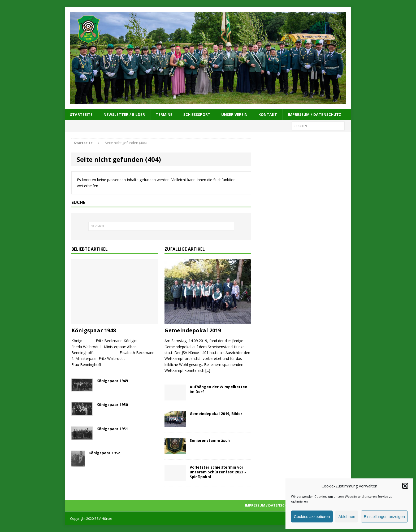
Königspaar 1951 (112, 429)
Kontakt (268, 114)
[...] (208, 370)
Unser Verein (234, 114)
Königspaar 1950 (112, 405)
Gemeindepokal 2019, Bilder (216, 414)
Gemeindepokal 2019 (193, 330)
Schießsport (197, 114)
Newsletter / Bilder (124, 114)
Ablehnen (347, 516)
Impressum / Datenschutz (315, 114)
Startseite (81, 114)
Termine (164, 114)
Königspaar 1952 (104, 453)
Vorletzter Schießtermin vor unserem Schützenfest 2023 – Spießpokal (218, 472)
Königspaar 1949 (112, 381)
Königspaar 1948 (94, 330)
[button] (405, 486)
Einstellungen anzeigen (384, 516)
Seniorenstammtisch (210, 440)
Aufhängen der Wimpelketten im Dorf (218, 389)
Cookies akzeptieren (312, 516)
